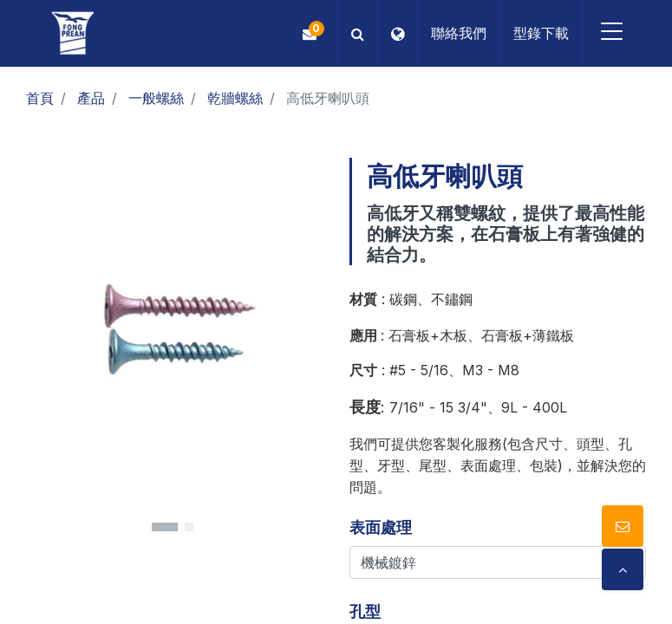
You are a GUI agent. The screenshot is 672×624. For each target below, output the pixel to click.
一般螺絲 (156, 98)
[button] (354, 33)
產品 (91, 98)
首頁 (40, 98)
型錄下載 (538, 33)
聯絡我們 (455, 33)
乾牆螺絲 (235, 98)
